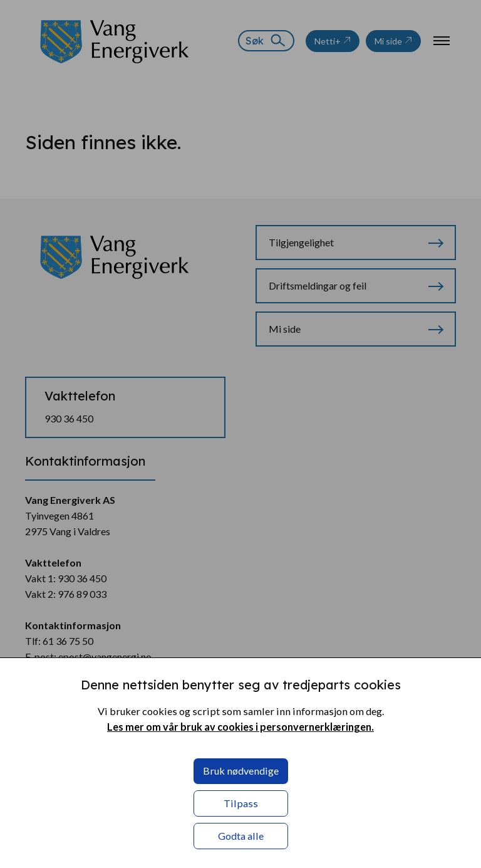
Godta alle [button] (241, 836)
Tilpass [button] (241, 803)
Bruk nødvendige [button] (241, 771)
